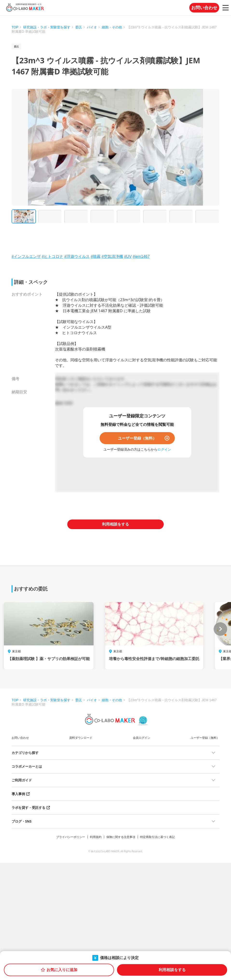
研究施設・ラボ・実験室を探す (47, 27)
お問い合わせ (204, 8)
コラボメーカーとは (27, 766)
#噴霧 (96, 256)
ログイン (164, 449)
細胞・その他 (112, 27)
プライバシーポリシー (71, 837)
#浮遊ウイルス (77, 256)
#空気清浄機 (112, 256)
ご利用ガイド (22, 780)
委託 (79, 27)
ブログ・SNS (22, 821)
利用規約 (96, 837)
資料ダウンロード (81, 738)
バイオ (92, 27)
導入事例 (18, 794)
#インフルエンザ (26, 256)
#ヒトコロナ (52, 256)
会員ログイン (142, 738)
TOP (15, 27)
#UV (128, 256)
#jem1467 (141, 256)
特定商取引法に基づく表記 (157, 837)
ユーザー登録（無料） (137, 438)
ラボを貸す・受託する (28, 808)
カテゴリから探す (25, 753)
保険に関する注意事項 (121, 837)
